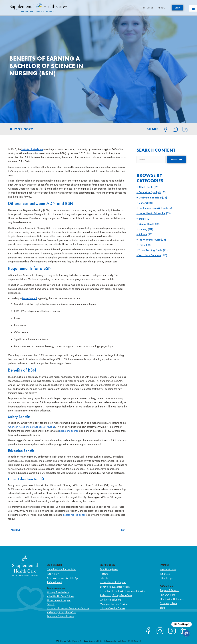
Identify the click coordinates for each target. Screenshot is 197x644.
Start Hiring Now (109, 569)
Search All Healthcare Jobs (61, 569)
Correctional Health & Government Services (68, 608)
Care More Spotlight (150, 192)
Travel (142, 245)
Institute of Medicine (32, 149)
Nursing (143, 229)
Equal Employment (91, 641)
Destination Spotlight (150, 197)
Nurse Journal (29, 298)
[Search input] (151, 160)
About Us (162, 8)
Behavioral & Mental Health (60, 616)
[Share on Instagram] (173, 129)
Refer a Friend (54, 582)
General (143, 203)
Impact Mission (168, 569)
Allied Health (146, 187)
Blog (162, 608)
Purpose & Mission (169, 590)
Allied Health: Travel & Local (61, 596)
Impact (142, 219)
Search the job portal (74, 515)
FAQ (58, 641)
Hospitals (105, 574)
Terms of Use (78, 641)
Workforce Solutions (150, 255)
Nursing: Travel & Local (58, 592)
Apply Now (53, 574)
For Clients (148, 8)
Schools (143, 234)
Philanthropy (166, 578)
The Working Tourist (149, 240)
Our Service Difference (172, 599)
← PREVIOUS (14, 530)
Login (178, 8)
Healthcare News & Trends (153, 208)
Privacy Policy (66, 641)
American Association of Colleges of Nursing (32, 427)
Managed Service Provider (114, 604)
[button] (177, 159)
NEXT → (123, 530)
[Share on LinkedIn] (183, 129)
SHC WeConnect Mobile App (63, 578)
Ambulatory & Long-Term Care (62, 612)
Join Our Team (167, 595)
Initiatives (165, 574)
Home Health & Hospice (152, 213)
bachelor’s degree (69, 431)
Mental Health (146, 224)
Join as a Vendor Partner (112, 608)
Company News (168, 603)
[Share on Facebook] (164, 129)
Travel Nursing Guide (150, 250)
